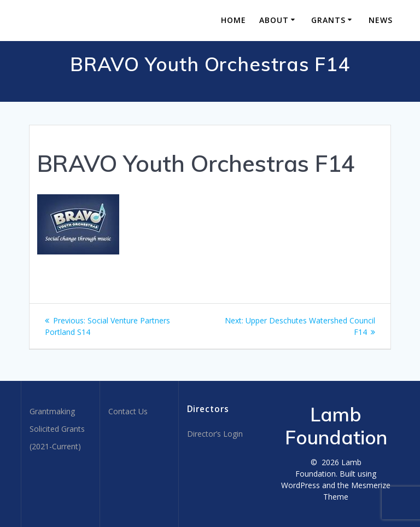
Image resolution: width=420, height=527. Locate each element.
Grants (328, 20)
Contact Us (128, 411)
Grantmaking (52, 411)
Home (234, 20)
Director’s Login (215, 434)
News (381, 20)
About (274, 20)
